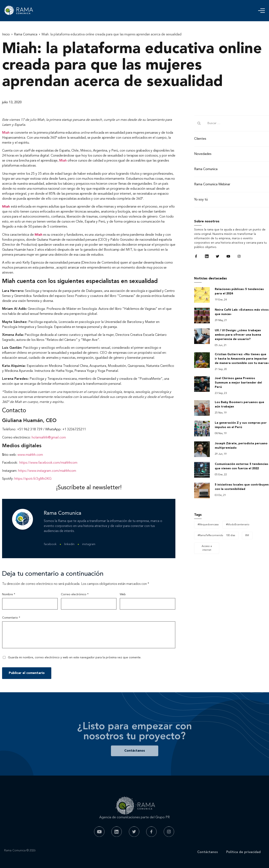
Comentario (11, 618)
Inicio (6, 35)
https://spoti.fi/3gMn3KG (33, 479)
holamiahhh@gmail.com (49, 438)
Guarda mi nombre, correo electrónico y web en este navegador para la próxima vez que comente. (75, 658)
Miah (6, 133)
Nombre (9, 594)
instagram (89, 544)
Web (123, 594)
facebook (50, 544)
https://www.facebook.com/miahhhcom (48, 463)
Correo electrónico (75, 594)
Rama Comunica (26, 35)
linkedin (69, 544)
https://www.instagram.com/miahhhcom (47, 471)
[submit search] (199, 123)
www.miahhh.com (30, 455)
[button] (261, 11)
